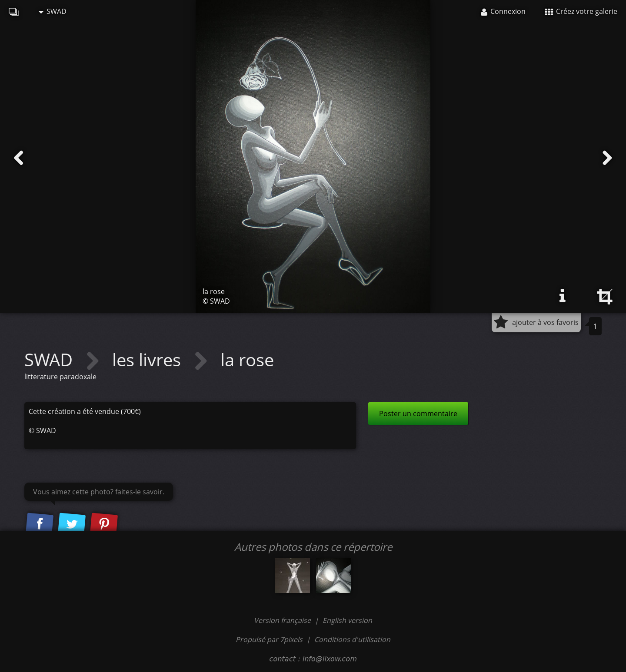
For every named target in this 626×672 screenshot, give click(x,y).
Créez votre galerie (581, 11)
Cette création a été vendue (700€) (85, 411)
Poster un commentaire (418, 414)
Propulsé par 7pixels (269, 639)
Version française (283, 620)
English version (347, 620)
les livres (149, 359)
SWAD (53, 11)
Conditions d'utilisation (352, 639)
